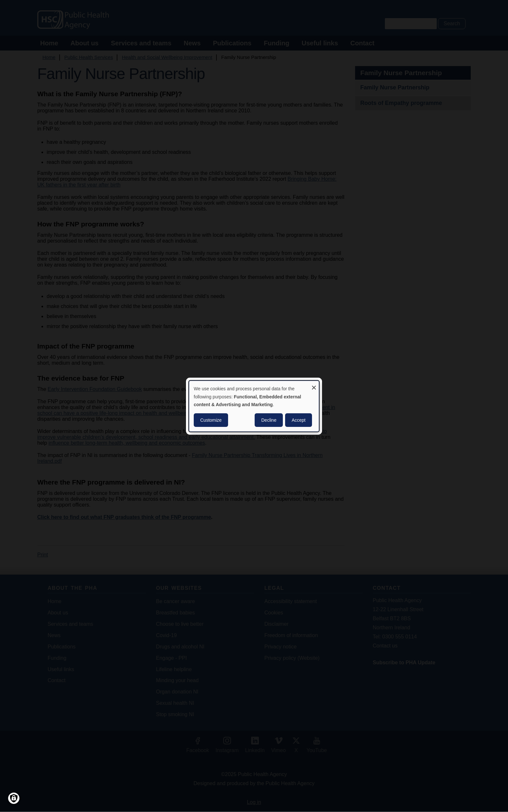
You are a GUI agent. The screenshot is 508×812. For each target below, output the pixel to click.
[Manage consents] (14, 798)
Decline (269, 420)
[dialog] (254, 406)
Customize (211, 420)
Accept (299, 420)
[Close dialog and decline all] (314, 385)
